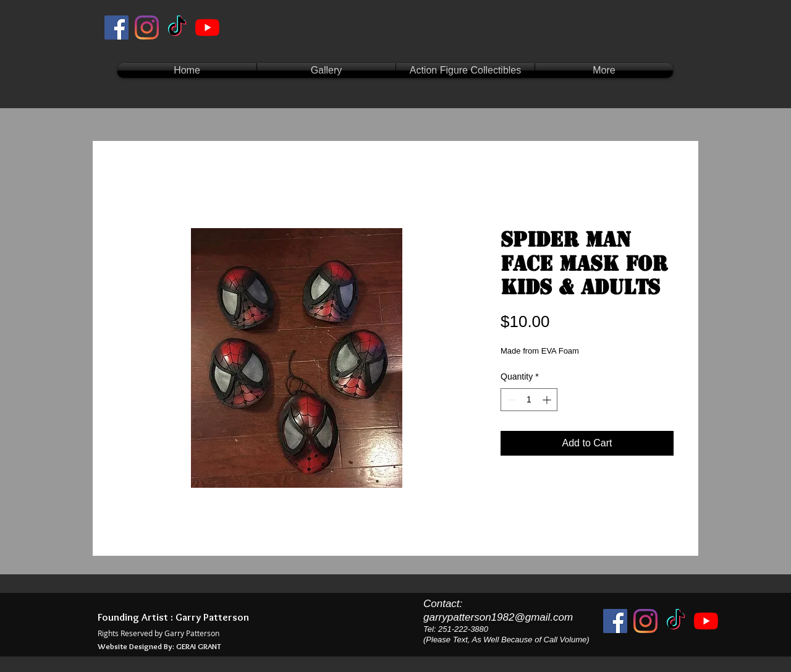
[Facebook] (116, 28)
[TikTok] (177, 28)
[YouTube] (207, 28)
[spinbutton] (529, 400)
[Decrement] (510, 400)
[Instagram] (147, 28)
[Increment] (548, 400)
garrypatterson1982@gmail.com (498, 617)
